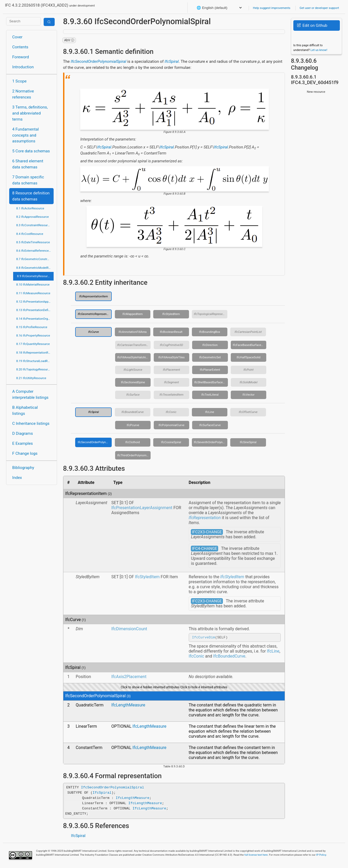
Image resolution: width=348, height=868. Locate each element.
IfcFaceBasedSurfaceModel (250, 345)
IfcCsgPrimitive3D (171, 345)
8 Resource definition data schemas (31, 196)
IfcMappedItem (133, 314)
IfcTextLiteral (210, 395)
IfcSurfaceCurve (210, 425)
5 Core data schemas (31, 151)
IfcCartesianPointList (248, 332)
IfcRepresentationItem (93, 296)
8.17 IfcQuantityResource (33, 344)
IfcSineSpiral (248, 442)
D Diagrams (23, 433)
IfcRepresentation (205, 518)
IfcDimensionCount (129, 629)
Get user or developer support (319, 8)
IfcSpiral (172, 61)
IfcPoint (248, 370)
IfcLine (209, 412)
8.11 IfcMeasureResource (33, 293)
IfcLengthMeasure (128, 706)
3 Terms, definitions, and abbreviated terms (30, 113)
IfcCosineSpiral (171, 442)
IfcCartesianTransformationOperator (134, 345)
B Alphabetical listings (25, 410)
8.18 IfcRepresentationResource (35, 353)
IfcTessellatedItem (172, 395)
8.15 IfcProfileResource (32, 327)
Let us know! (319, 50)
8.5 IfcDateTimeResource (33, 242)
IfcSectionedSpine (133, 382)
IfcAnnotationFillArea (133, 332)
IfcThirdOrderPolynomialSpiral (134, 455)
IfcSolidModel (249, 382)
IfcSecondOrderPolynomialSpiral (99, 61)
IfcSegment (171, 382)
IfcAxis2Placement (129, 677)
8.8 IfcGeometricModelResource (35, 268)
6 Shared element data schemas (28, 164)
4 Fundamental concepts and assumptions (26, 135)
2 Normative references (23, 94)
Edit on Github (312, 25)
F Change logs (25, 453)
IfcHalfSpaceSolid (249, 357)
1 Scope (20, 81)
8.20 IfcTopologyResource (34, 369)
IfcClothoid (133, 442)
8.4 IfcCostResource (30, 234)
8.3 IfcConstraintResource (34, 225)
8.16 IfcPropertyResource (33, 335)
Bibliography (23, 468)
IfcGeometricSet (210, 357)
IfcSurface (133, 395)
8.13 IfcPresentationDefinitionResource (35, 310)
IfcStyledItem (171, 314)
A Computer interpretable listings (30, 394)
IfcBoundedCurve (132, 412)
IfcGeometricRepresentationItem (95, 314)
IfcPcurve (133, 425)
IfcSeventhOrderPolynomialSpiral (211, 442)
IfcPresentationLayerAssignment (142, 508)
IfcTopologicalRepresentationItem (211, 314)
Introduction (23, 67)
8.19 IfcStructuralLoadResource (35, 361)
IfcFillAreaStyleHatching (133, 357)
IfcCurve (93, 332)
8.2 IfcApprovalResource (33, 217)
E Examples (23, 443)
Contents (20, 47)
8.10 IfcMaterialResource (33, 285)
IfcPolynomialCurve (171, 425)
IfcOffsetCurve (248, 412)
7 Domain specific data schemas (28, 180)
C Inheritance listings (31, 423)
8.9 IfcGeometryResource (34, 276)
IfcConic (171, 412)
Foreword (21, 57)
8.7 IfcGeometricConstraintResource (35, 259)
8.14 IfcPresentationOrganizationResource (35, 319)
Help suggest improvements (272, 8)
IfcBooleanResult (171, 332)
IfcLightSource (133, 370)
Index (17, 478)
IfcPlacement (172, 370)
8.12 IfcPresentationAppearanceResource (35, 302)
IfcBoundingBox (209, 332)
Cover (17, 37)
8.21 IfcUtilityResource (31, 378)
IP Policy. (321, 856)
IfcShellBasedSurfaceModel (211, 382)
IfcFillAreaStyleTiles (171, 357)
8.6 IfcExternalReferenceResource (35, 251)
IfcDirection (210, 345)
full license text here (256, 856)
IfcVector (249, 395)
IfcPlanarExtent (210, 370)
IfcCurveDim (203, 638)
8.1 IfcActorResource (30, 208)
